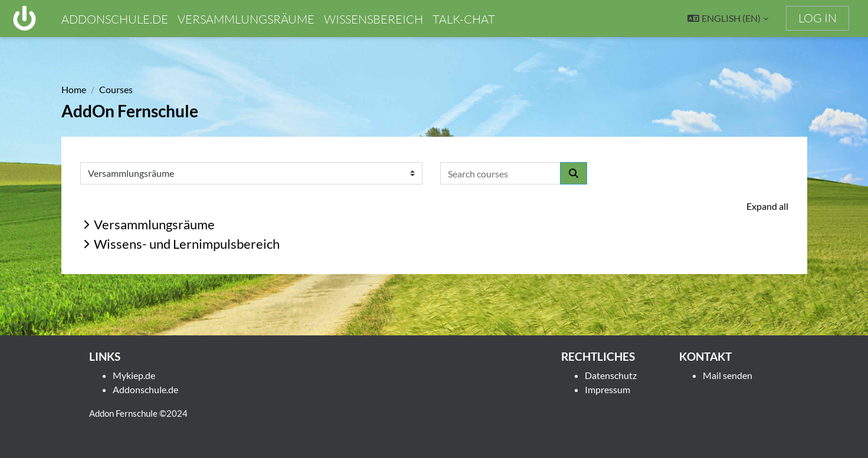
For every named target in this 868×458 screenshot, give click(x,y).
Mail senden (728, 375)
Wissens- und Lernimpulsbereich (187, 244)
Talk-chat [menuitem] (464, 19)
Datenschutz (611, 375)
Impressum (607, 389)
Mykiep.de (134, 375)
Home (74, 89)
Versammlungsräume (154, 224)
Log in (818, 18)
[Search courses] (500, 173)
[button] (728, 18)
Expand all (767, 206)
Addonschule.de (145, 389)
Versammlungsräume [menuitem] (246, 19)
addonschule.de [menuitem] (115, 19)
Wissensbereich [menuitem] (374, 19)
